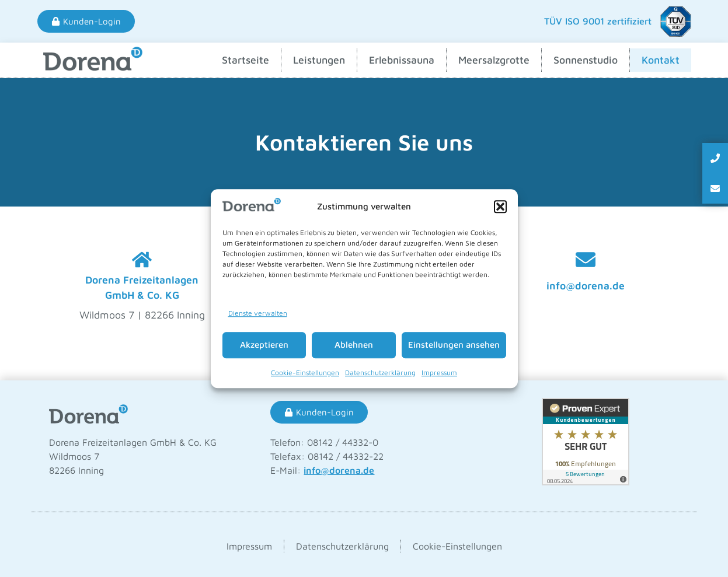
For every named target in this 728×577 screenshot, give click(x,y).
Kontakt (661, 60)
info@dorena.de (586, 286)
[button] (500, 207)
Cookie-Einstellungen (305, 373)
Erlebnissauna (402, 60)
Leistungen (319, 60)
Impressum (439, 373)
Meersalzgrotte (494, 60)
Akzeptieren (264, 345)
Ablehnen (354, 345)
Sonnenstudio (586, 60)
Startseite (245, 60)
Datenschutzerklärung (380, 373)
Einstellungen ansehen (454, 345)
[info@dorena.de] (586, 260)
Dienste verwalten (258, 313)
